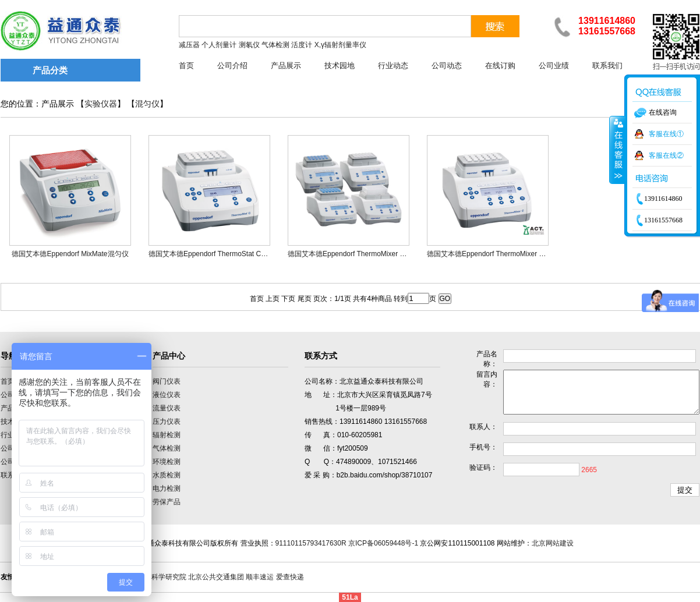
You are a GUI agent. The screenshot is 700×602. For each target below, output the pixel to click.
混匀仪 (147, 104)
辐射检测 (167, 435)
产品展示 (286, 65)
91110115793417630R (311, 543)
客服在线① (666, 134)
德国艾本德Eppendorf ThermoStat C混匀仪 (215, 254)
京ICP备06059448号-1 (383, 543)
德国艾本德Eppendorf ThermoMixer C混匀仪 (496, 254)
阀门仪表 (167, 381)
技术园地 (340, 65)
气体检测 (167, 448)
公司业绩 (554, 65)
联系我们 (607, 65)
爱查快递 (290, 577)
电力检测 (167, 488)
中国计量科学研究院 (155, 577)
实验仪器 (101, 104)
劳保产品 (167, 502)
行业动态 (393, 65)
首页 (186, 65)
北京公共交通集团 (216, 577)
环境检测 (167, 462)
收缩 (617, 150)
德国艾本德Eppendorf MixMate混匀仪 (70, 254)
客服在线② (666, 155)
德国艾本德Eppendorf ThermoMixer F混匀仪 (356, 254)
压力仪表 (167, 422)
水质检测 (167, 475)
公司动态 (447, 65)
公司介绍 (232, 65)
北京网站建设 (553, 543)
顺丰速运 (260, 577)
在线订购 (500, 65)
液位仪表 (167, 395)
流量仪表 (167, 408)
